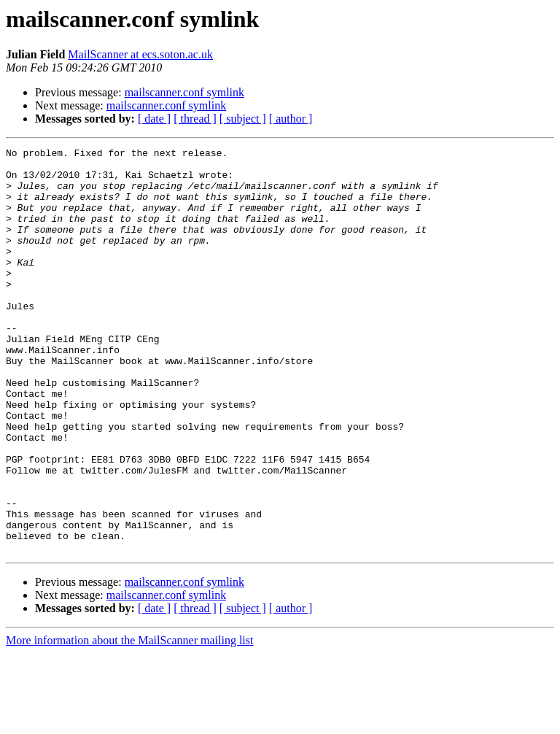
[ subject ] (243, 119)
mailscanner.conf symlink (184, 92)
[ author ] (291, 119)
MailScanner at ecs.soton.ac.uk (140, 54)
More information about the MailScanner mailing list (129, 721)
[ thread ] (195, 119)
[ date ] (154, 119)
